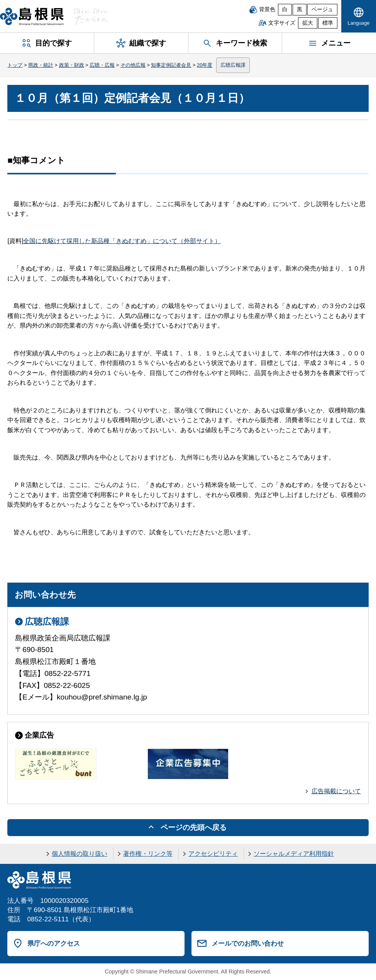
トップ (15, 65)
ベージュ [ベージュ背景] (322, 9)
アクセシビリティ (213, 854)
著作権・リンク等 (148, 854)
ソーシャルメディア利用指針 (294, 854)
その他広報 (133, 65)
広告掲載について (336, 791)
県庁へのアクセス (54, 943)
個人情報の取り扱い (80, 854)
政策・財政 (72, 65)
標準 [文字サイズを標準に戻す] (328, 23)
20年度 (205, 65)
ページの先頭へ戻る (194, 827)
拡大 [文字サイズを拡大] (308, 23)
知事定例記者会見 (171, 65)
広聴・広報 (102, 65)
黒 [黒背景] (300, 9)
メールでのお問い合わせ (248, 943)
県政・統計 (41, 65)
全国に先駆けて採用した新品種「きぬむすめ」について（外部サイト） (122, 241)
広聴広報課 (233, 65)
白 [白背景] (285, 9)
